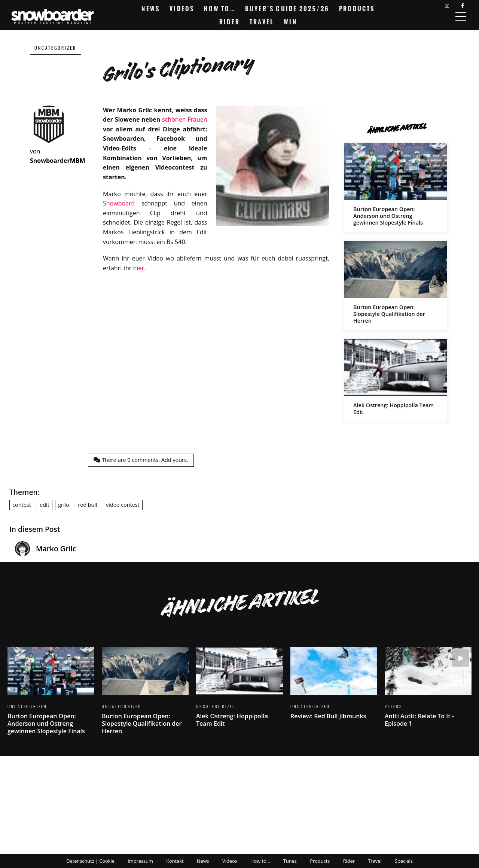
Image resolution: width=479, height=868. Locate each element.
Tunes (290, 861)
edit (45, 505)
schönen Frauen (184, 119)
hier (139, 268)
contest (22, 505)
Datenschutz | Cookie (90, 861)
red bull (87, 505)
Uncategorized (56, 48)
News (151, 9)
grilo (64, 505)
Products (357, 9)
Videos (182, 9)
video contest (123, 505)
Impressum (140, 861)
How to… (219, 9)
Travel (262, 22)
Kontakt (175, 861)
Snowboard (119, 203)
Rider (230, 22)
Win (290, 22)
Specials (404, 861)
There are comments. (141, 460)
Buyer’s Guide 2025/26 (287, 9)
